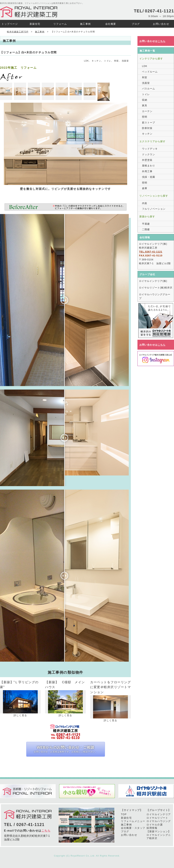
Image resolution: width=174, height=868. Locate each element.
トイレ (108, 61)
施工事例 (126, 825)
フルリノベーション (154, 209)
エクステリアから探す (152, 141)
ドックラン (149, 154)
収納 (145, 100)
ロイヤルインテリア (159, 814)
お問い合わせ (129, 835)
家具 (145, 105)
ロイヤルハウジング (159, 821)
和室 (116, 61)
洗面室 (125, 61)
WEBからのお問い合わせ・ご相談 (66, 749)
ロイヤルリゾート (157, 818)
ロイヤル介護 (155, 825)
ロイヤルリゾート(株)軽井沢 (156, 288)
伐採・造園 (149, 177)
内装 (145, 203)
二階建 (146, 229)
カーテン (147, 111)
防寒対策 (147, 128)
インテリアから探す (151, 59)
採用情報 (152, 828)
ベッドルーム (150, 72)
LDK (86, 61)
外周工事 (147, 171)
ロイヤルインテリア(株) (153, 281)
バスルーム (149, 89)
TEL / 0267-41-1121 (24, 825)
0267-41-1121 (159, 11)
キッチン (96, 61)
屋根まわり (149, 166)
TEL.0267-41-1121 (151, 252)
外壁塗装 (147, 160)
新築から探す (147, 216)
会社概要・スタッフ (133, 828)
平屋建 (146, 224)
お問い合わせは (152, 41)
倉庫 (145, 188)
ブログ (125, 831)
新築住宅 (126, 818)
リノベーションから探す (154, 196)
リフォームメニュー (133, 821)
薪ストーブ (149, 123)
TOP (124, 814)
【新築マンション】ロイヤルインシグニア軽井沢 (159, 835)
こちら (46, 831)
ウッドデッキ (150, 149)
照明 (145, 117)
